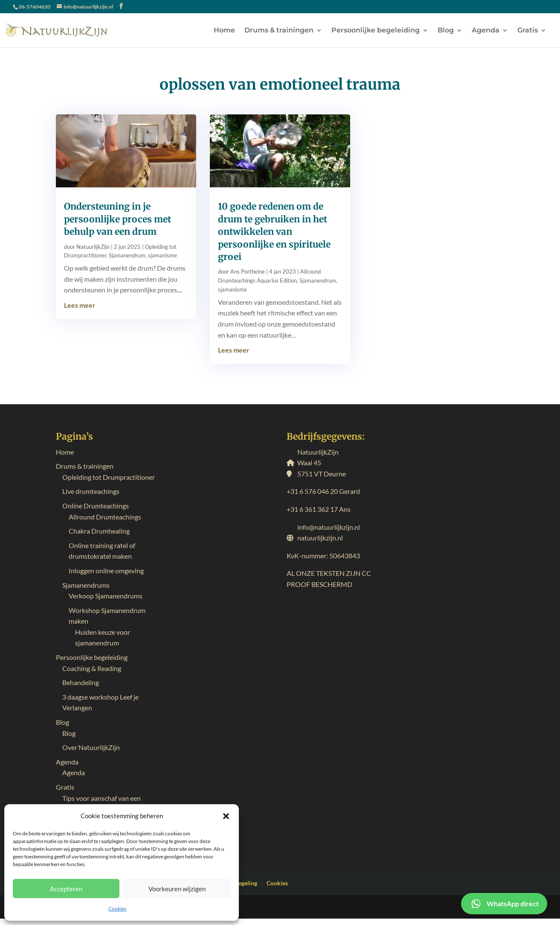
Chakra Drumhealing (99, 531)
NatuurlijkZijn (93, 247)
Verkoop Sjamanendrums (106, 596)
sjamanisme (162, 255)
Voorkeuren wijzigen (177, 889)
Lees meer (80, 305)
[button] (226, 816)
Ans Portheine (248, 271)
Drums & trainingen (279, 31)
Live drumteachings (91, 491)
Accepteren (66, 889)
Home (224, 31)
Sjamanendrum (127, 255)
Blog (446, 31)
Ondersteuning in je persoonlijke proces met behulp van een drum (118, 219)
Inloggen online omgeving (106, 570)
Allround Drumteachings (105, 517)
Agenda (486, 31)
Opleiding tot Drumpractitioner (109, 477)
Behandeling (81, 682)
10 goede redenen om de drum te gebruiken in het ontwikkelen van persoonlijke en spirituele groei (274, 232)
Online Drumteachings (96, 506)
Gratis (528, 31)
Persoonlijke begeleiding (376, 31)
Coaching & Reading (92, 668)
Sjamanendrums (86, 585)
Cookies (117, 909)
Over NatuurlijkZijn (91, 747)
